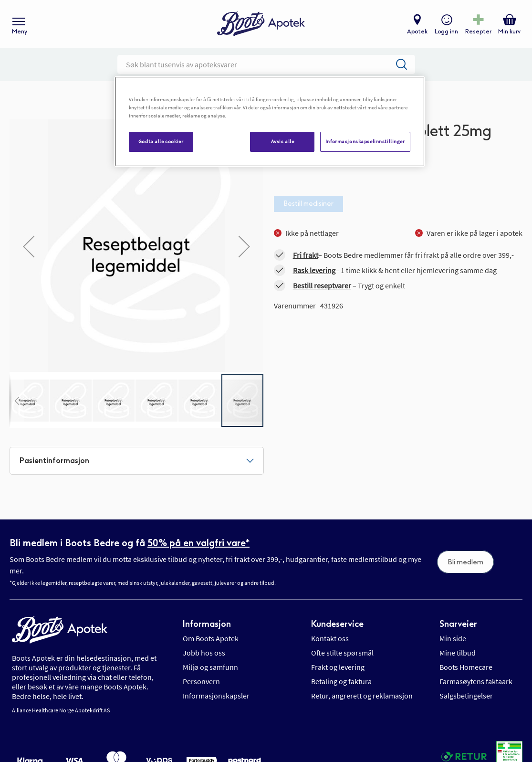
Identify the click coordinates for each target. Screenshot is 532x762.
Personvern (201, 681)
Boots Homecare (466, 667)
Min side (453, 638)
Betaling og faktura (341, 681)
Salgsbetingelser (466, 696)
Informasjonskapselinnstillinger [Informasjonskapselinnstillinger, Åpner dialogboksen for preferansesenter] (365, 141)
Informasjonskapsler (216, 696)
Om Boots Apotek (211, 638)
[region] (270, 122)
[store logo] (261, 24)
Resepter (478, 32)
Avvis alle (283, 141)
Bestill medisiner (308, 204)
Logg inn (446, 32)
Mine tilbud (458, 653)
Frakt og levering (338, 667)
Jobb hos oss (204, 653)
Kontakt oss (330, 638)
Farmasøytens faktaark (476, 681)
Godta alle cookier (161, 141)
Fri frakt (306, 255)
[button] (17, 401)
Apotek (417, 32)
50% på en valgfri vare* (198, 543)
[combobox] (266, 64)
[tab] (137, 461)
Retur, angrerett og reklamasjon (362, 696)
